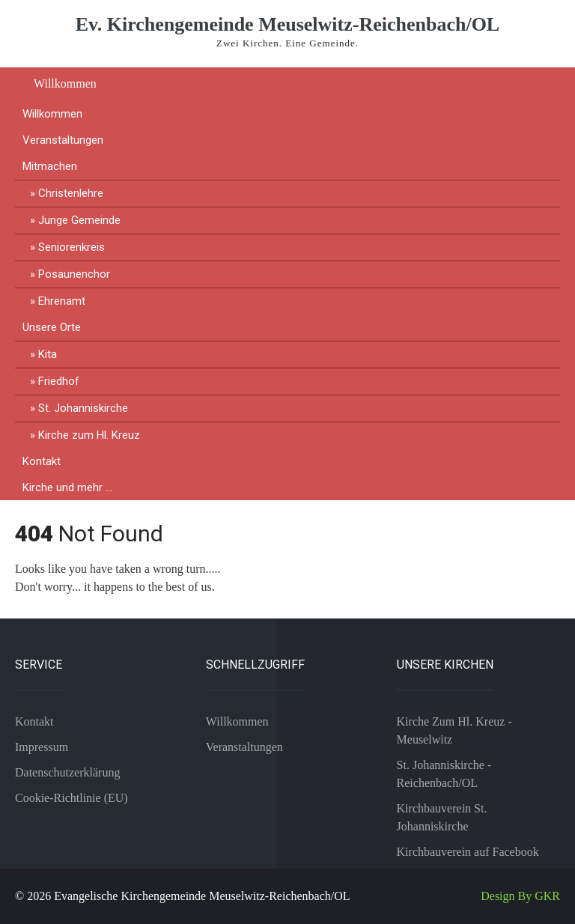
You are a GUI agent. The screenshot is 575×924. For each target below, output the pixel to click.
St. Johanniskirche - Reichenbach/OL (444, 774)
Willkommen (65, 83)
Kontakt (42, 461)
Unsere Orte (52, 327)
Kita (48, 354)
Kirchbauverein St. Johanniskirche (442, 817)
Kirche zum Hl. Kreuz (89, 435)
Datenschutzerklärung (67, 772)
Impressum (42, 747)
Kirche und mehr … (67, 487)
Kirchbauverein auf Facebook (468, 852)
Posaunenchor (74, 274)
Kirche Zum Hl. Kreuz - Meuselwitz (454, 730)
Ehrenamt (62, 301)
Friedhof (59, 381)
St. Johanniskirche (83, 408)
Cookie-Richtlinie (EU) (72, 798)
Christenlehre (71, 193)
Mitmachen (50, 166)
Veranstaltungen (63, 140)
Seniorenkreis (72, 247)
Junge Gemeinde (79, 220)
